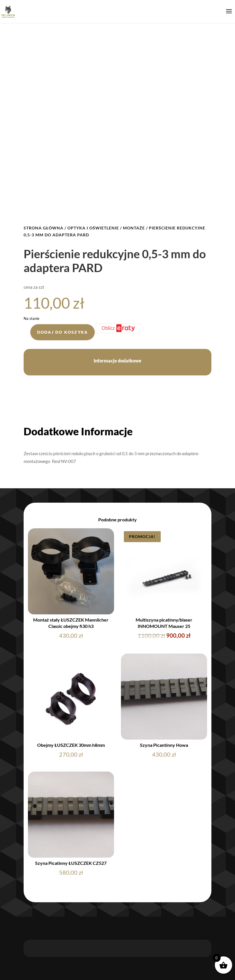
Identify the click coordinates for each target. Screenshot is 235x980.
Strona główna (43, 228)
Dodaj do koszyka (63, 332)
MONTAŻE (134, 228)
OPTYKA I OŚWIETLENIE (93, 228)
